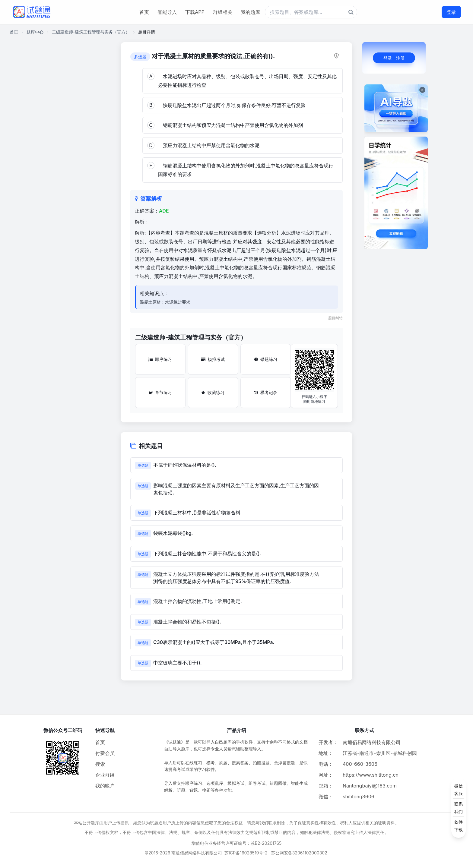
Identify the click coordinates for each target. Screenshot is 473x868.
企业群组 (105, 775)
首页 (144, 12)
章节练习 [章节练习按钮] (160, 392)
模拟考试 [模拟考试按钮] (213, 359)
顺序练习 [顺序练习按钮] (160, 359)
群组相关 (223, 12)
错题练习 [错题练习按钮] (266, 359)
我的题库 (250, 12)
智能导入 (167, 12)
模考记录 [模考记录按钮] (266, 392)
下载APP (195, 12)
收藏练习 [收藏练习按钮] (213, 392)
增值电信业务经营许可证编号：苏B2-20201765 (237, 843)
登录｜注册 (394, 58)
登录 (451, 12)
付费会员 (105, 753)
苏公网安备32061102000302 (299, 853)
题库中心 (35, 32)
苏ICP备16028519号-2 (246, 853)
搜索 (100, 764)
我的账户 (105, 786)
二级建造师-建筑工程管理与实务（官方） (91, 32)
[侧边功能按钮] (459, 808)
